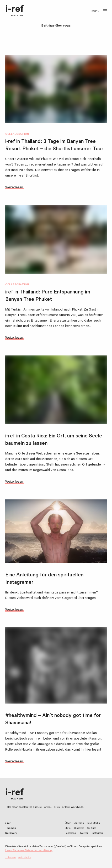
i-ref (15, 11)
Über (68, 823)
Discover (79, 828)
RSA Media (94, 823)
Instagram (98, 833)
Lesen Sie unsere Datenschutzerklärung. (29, 851)
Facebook (70, 833)
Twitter (84, 833)
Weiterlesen (14, 188)
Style (68, 828)
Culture (92, 828)
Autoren (79, 823)
